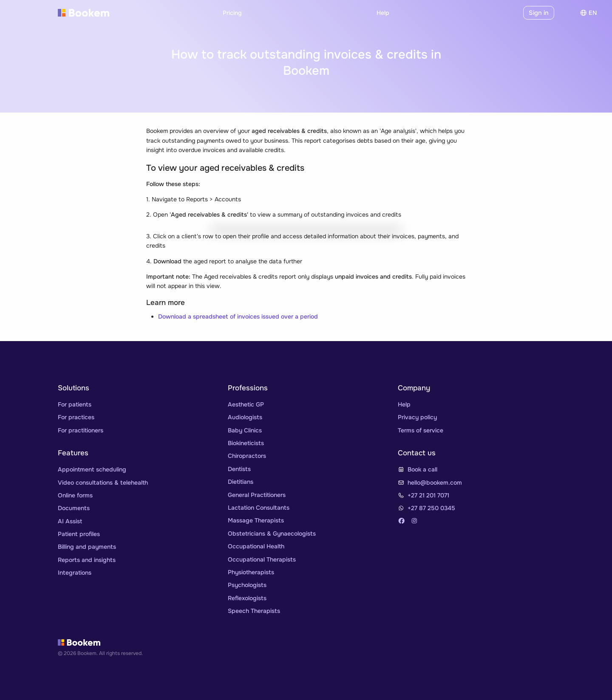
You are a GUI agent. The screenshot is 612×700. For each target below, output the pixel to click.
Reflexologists (247, 598)
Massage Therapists (256, 520)
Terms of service (421, 430)
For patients (75, 404)
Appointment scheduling (92, 469)
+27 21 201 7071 (428, 495)
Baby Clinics (245, 430)
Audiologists (245, 417)
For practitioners (81, 430)
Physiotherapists (251, 572)
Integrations (75, 573)
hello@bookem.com (435, 483)
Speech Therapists (254, 611)
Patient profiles (79, 534)
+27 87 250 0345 (431, 508)
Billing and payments (87, 547)
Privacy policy (417, 417)
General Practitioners (257, 495)
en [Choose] (588, 13)
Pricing (232, 13)
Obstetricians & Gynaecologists (272, 533)
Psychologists (247, 585)
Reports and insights (87, 560)
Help (383, 13)
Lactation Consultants (259, 508)
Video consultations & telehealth (103, 483)
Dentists (239, 469)
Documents (74, 508)
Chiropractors (247, 456)
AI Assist (70, 521)
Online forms (75, 495)
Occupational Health (256, 546)
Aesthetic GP (246, 404)
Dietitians (241, 482)
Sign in (539, 13)
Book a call (422, 469)
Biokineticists (246, 443)
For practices (76, 417)
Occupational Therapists (262, 559)
